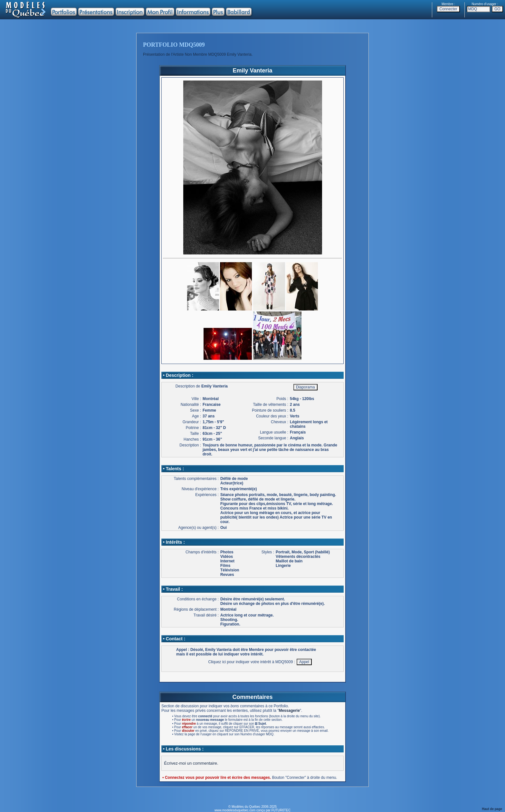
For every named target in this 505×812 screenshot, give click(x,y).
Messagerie (289, 711)
